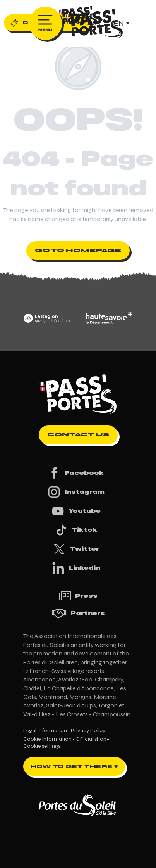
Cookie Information (47, 739)
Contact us (78, 435)
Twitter (76, 549)
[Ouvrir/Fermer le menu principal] (45, 23)
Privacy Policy (88, 731)
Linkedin (76, 568)
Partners (78, 613)
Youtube (76, 511)
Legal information (45, 731)
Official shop (91, 739)
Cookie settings (42, 746)
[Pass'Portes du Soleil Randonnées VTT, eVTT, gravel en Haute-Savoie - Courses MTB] (78, 17)
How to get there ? (74, 766)
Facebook (76, 473)
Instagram (76, 492)
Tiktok (76, 530)
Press (78, 596)
